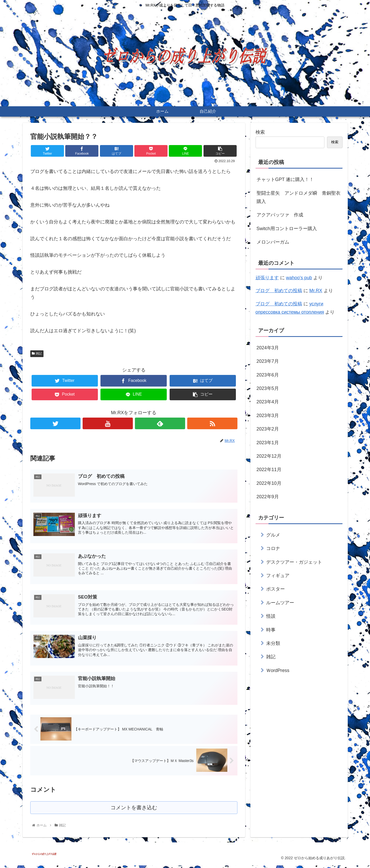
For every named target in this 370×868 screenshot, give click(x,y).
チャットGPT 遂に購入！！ (285, 179)
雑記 (37, 353)
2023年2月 (268, 429)
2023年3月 (268, 416)
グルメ (273, 535)
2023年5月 (268, 388)
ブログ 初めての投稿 (279, 291)
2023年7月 (268, 361)
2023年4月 (268, 402)
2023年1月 (268, 443)
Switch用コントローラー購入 (287, 229)
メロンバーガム (273, 242)
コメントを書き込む (134, 810)
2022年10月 (269, 483)
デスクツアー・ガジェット (294, 562)
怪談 (271, 616)
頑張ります (267, 278)
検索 (260, 132)
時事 (271, 630)
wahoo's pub (299, 278)
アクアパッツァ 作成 (280, 215)
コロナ (273, 548)
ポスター (275, 589)
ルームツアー (280, 603)
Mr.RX (316, 291)
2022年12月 (269, 456)
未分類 (273, 643)
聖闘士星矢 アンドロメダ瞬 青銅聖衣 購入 (300, 197)
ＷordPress (278, 670)
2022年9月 (268, 497)
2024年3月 (268, 348)
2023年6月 (268, 375)
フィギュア (278, 576)
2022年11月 (269, 470)
